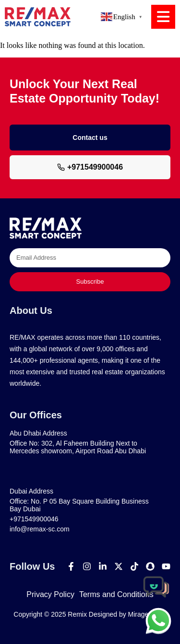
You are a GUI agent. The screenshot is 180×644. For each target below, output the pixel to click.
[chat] (158, 621)
